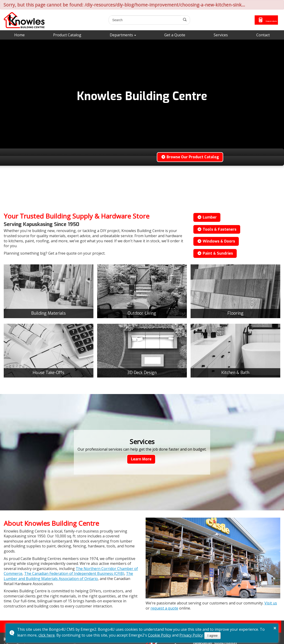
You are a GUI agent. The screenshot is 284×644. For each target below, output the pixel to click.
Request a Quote (254, 20)
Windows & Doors (216, 241)
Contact (263, 35)
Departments (121, 35)
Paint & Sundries (215, 253)
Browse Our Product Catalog (190, 157)
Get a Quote (175, 35)
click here (47, 635)
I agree (212, 636)
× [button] (275, 628)
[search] (133, 20)
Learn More (141, 459)
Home (19, 35)
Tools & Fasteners (217, 229)
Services (221, 35)
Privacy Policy (191, 635)
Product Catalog (67, 35)
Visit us (271, 603)
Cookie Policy (159, 635)
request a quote (164, 608)
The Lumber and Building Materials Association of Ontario (68, 576)
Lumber (207, 217)
